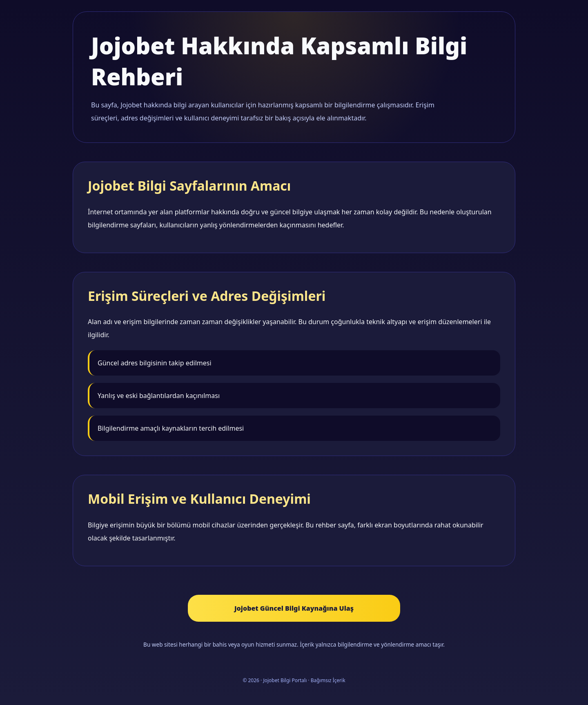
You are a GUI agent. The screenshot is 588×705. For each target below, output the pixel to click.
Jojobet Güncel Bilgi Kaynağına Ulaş (294, 608)
